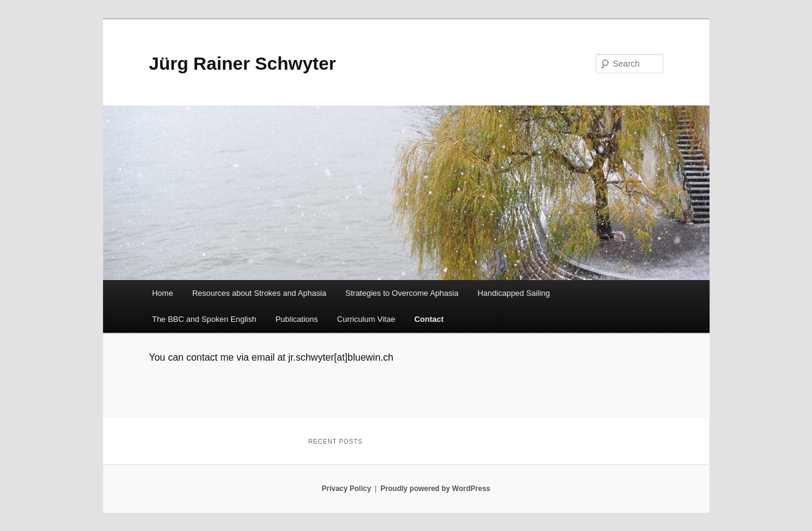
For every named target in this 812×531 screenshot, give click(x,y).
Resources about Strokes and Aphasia (259, 293)
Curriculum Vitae (366, 319)
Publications (297, 319)
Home (163, 293)
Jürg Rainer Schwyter (243, 63)
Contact (429, 319)
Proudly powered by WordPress (435, 489)
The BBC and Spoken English (204, 319)
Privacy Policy (346, 489)
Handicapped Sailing (513, 293)
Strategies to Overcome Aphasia (402, 293)
